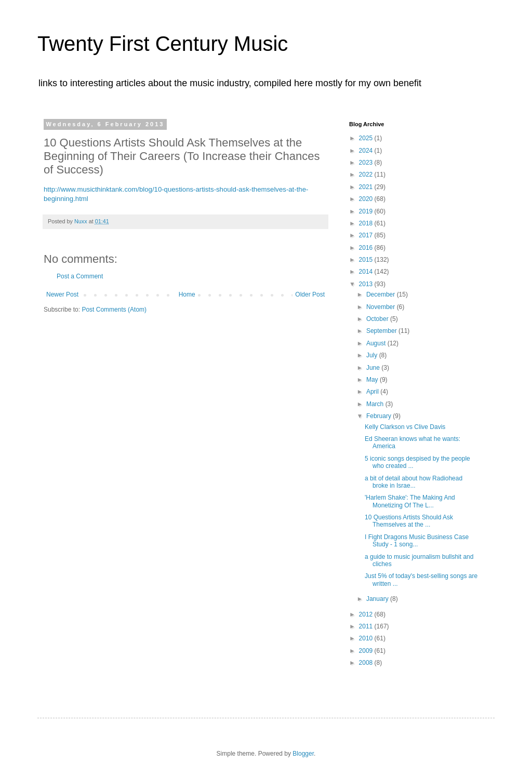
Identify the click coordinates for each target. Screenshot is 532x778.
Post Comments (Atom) (114, 310)
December (382, 294)
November (382, 307)
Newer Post (62, 294)
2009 (367, 651)
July (373, 355)
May (373, 380)
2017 (367, 235)
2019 (367, 211)
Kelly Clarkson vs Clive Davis (405, 427)
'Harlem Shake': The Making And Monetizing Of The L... (410, 501)
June (374, 368)
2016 (367, 248)
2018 (367, 223)
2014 (367, 272)
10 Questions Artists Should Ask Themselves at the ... (409, 521)
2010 (367, 638)
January (378, 599)
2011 (367, 626)
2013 (367, 284)
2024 (367, 151)
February (380, 416)
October (378, 319)
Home (187, 294)
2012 (367, 614)
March (376, 404)
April (373, 392)
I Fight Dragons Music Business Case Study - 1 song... (417, 541)
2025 (367, 138)
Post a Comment (80, 276)
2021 (367, 187)
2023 (367, 163)
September (382, 331)
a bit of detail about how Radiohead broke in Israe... (414, 482)
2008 (367, 663)
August (377, 343)
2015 (367, 260)
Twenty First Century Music (163, 44)
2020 (367, 199)
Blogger (303, 754)
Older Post (310, 294)
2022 (367, 175)
